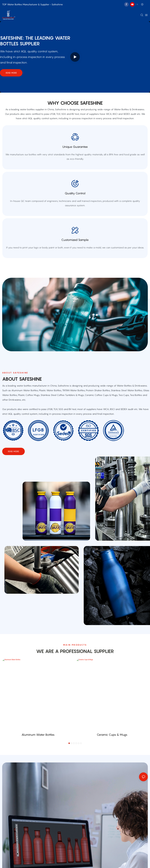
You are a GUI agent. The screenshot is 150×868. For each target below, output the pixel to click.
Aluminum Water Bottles (38, 735)
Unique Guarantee (75, 147)
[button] (69, 743)
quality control (75, 193)
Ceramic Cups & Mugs (112, 735)
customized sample (75, 240)
